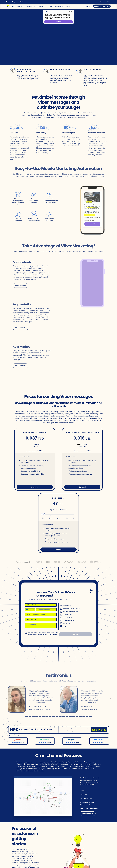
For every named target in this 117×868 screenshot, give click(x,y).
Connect (35, 487)
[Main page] (10, 6)
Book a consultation (102, 6)
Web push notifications (89, 808)
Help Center (21, 2)
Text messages (86, 798)
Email (82, 790)
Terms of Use (52, 635)
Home (8, 2)
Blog (14, 2)
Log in (109, 2)
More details (88, 814)
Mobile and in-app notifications (87, 803)
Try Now (59, 22)
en (102, 2)
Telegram (84, 794)
